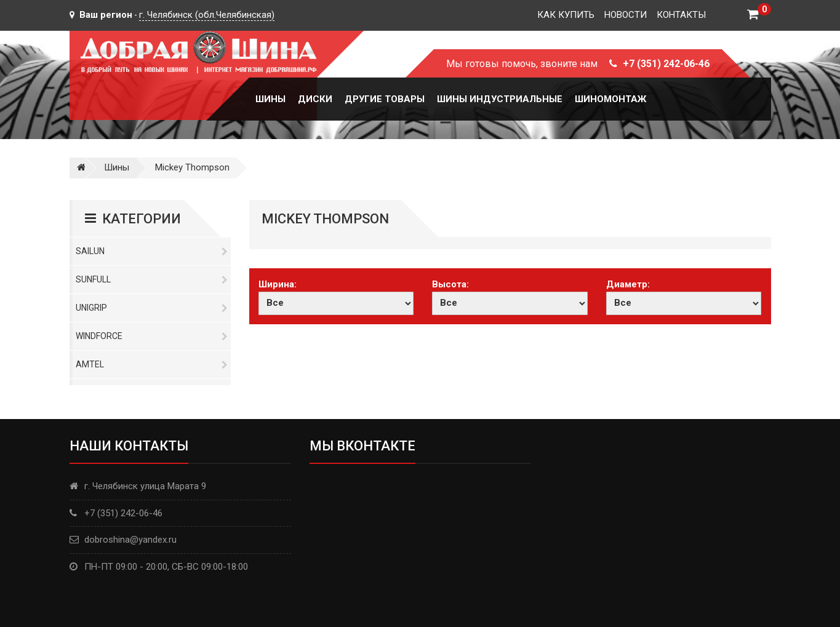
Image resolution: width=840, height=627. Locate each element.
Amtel (152, 364)
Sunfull (152, 279)
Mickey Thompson (192, 167)
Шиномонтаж (610, 99)
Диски (315, 99)
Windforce (152, 336)
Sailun (152, 251)
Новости (626, 15)
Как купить (566, 15)
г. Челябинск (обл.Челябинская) (207, 15)
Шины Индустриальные (500, 99)
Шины (270, 99)
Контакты (681, 15)
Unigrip (152, 308)
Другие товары (385, 99)
